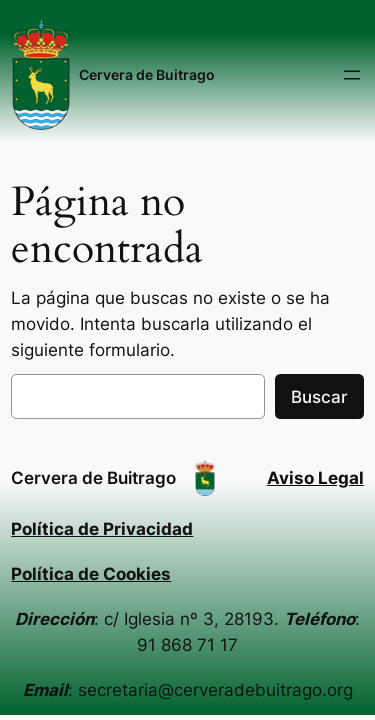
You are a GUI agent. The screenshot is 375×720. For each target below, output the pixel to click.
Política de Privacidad (102, 529)
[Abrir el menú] (352, 75)
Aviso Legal (315, 478)
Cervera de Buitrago (147, 74)
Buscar (319, 397)
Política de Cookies (91, 574)
